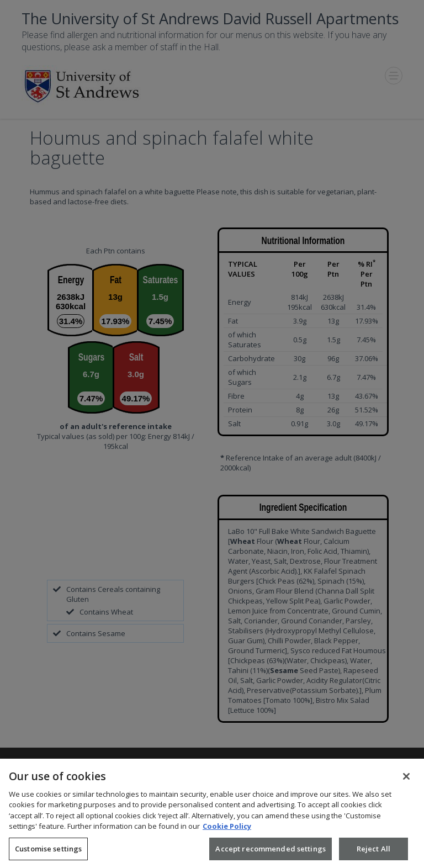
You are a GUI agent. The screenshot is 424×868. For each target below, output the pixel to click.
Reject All (373, 854)
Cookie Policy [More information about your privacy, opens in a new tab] (227, 832)
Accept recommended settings (271, 854)
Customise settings (48, 854)
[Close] (406, 781)
